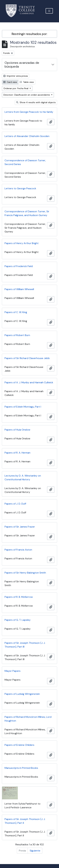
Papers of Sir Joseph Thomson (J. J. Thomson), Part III (25, 645)
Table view (27, 82)
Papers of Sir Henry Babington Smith (25, 573)
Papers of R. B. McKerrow (19, 597)
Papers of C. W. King (16, 312)
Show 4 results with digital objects (36, 102)
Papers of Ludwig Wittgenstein (22, 694)
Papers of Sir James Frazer (20, 527)
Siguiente (35, 851)
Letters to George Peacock (20, 188)
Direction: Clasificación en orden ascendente (27, 95)
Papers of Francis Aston (18, 550)
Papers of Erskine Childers (19, 745)
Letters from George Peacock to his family (29, 112)
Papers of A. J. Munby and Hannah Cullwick (29, 382)
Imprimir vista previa (15, 76)
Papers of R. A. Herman (17, 453)
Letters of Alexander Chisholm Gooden (27, 136)
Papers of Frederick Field (19, 266)
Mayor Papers (13, 671)
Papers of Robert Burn (17, 335)
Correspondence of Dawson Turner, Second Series (25, 162)
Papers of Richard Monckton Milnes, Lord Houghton (28, 719)
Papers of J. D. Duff (15, 504)
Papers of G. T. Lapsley (18, 620)
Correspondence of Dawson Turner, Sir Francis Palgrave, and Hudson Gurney (27, 213)
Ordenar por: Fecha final (16, 88)
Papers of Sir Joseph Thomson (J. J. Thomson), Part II (25, 821)
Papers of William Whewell (19, 289)
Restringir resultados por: (29, 34)
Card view (10, 82)
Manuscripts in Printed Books (21, 768)
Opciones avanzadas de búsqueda (22, 65)
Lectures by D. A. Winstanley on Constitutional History (23, 478)
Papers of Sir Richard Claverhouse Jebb (27, 358)
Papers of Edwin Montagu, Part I (23, 407)
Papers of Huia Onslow (17, 430)
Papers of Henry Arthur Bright (22, 243)
